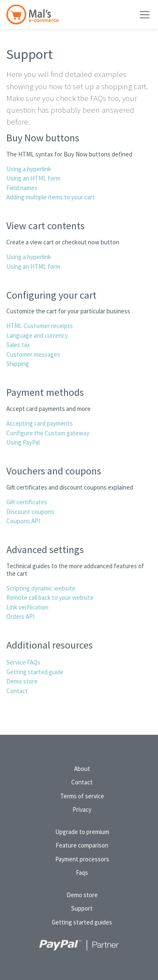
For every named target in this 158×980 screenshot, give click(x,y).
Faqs (82, 873)
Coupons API (23, 521)
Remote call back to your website (50, 597)
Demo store (22, 681)
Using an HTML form (33, 178)
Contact (17, 691)
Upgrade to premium (82, 832)
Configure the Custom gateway (48, 433)
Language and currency (37, 335)
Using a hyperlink (29, 169)
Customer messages (33, 354)
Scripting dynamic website (41, 588)
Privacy (82, 809)
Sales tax (18, 345)
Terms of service (82, 796)
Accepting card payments (40, 423)
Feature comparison (82, 845)
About (82, 769)
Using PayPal (23, 442)
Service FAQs (23, 662)
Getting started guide (35, 672)
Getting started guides (82, 922)
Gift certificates (27, 502)
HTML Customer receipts (40, 326)
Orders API (20, 616)
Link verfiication (27, 607)
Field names (22, 188)
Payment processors (82, 859)
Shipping (18, 364)
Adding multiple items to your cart (51, 197)
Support (82, 908)
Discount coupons (30, 512)
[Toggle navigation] (145, 15)
